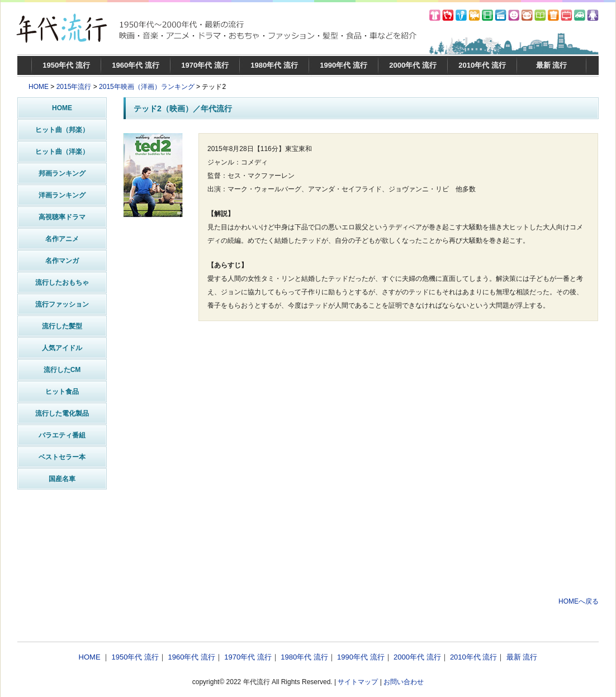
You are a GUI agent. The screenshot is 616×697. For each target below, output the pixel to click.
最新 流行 (552, 65)
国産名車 (62, 479)
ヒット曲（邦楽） (62, 130)
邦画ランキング (62, 173)
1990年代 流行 (343, 65)
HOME (39, 87)
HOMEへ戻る (579, 601)
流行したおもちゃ (62, 282)
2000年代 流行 (413, 65)
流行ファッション (62, 304)
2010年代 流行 (482, 65)
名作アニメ (62, 239)
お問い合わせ (404, 682)
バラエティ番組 (62, 435)
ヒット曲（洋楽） (62, 152)
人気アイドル (62, 348)
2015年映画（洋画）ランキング (147, 87)
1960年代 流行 (136, 65)
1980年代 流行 (274, 65)
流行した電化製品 (62, 413)
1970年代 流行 (205, 65)
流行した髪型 (62, 326)
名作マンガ (62, 261)
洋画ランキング (62, 195)
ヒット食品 (62, 392)
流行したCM (62, 370)
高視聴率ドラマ (62, 217)
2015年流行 (74, 87)
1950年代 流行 (66, 65)
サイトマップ (358, 682)
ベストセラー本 (62, 457)
